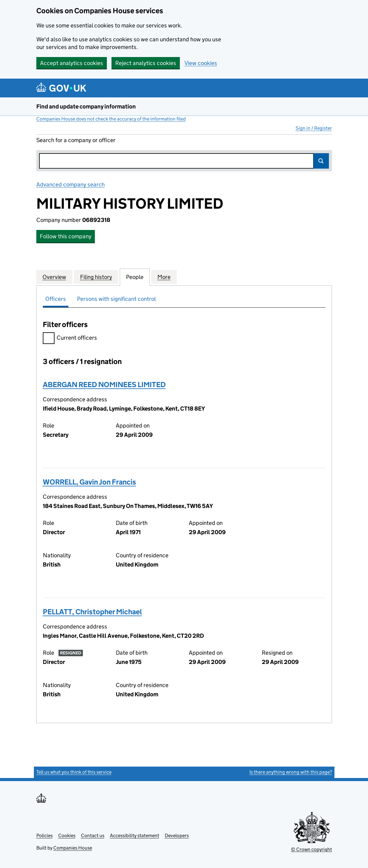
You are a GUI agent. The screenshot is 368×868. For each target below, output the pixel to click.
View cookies (201, 63)
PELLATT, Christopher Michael (92, 612)
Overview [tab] (54, 277)
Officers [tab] (56, 299)
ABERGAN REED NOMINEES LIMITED (104, 385)
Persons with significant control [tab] (116, 299)
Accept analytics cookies (72, 63)
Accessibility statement (135, 835)
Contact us (93, 835)
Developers (177, 835)
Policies (44, 835)
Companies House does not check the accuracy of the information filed (111, 119)
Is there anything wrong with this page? (291, 772)
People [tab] (135, 277)
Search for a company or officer (76, 140)
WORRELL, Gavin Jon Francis (89, 482)
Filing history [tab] (96, 277)
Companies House (73, 848)
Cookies (67, 835)
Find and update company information (86, 106)
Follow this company (66, 236)
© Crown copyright (311, 849)
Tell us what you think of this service (74, 772)
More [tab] (164, 277)
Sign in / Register (314, 128)
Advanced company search (71, 184)
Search (321, 161)
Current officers (70, 339)
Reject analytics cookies (146, 63)
